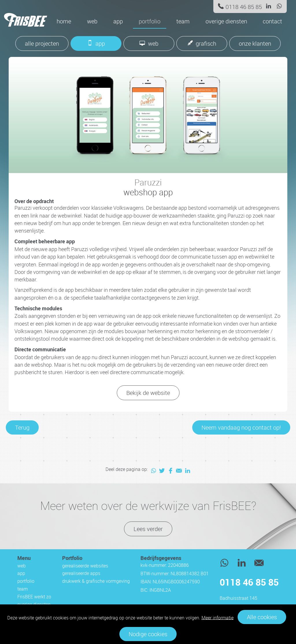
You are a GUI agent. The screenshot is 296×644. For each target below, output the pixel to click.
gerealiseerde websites (85, 566)
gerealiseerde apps (81, 573)
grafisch (206, 43)
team (183, 21)
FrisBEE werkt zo (34, 597)
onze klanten (255, 43)
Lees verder (148, 529)
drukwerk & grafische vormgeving (96, 581)
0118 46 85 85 (244, 7)
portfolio (150, 21)
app (118, 21)
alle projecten (42, 43)
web (92, 21)
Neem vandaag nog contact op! (241, 427)
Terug (22, 427)
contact (272, 21)
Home (64, 21)
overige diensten (226, 21)
